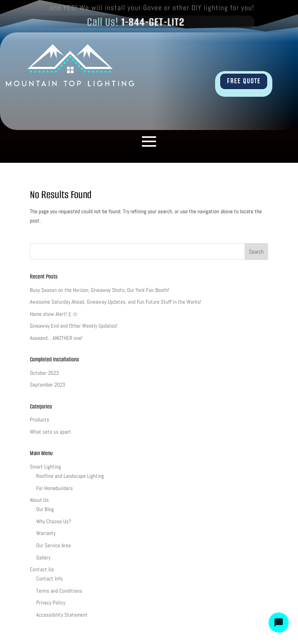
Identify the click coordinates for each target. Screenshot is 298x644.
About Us (39, 500)
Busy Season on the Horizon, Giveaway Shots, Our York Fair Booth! (100, 290)
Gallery (43, 558)
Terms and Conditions (59, 591)
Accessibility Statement (62, 615)
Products (40, 420)
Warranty (46, 533)
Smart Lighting (45, 467)
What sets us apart (51, 432)
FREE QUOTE (244, 81)
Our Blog (45, 509)
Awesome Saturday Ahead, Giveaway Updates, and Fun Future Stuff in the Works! (116, 302)
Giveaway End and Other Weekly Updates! (74, 326)
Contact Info (49, 579)
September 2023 (48, 385)
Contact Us (42, 569)
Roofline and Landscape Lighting (70, 476)
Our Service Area (53, 545)
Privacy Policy (51, 603)
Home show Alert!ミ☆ (54, 314)
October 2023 (44, 373)
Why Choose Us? (54, 521)
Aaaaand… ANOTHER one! (56, 338)
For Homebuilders (55, 488)
